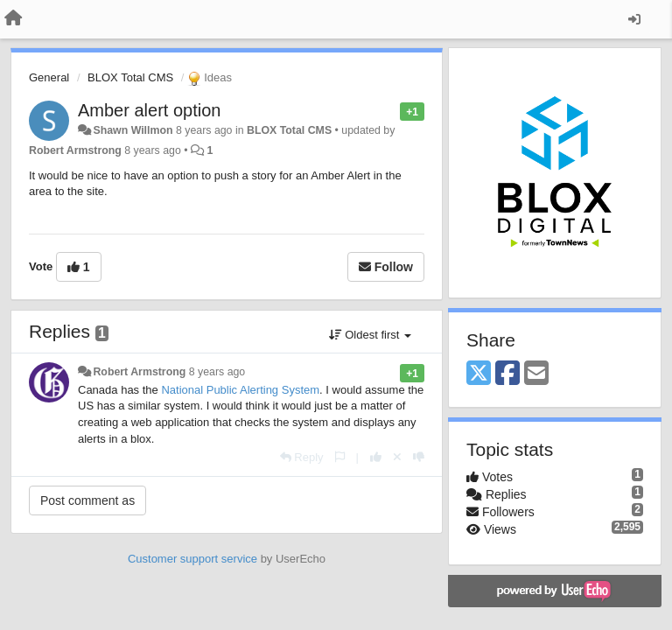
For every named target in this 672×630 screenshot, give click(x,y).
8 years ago (217, 372)
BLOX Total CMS (130, 77)
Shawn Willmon (133, 130)
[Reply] (302, 457)
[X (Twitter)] (479, 374)
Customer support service (192, 559)
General (49, 77)
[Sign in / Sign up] (634, 19)
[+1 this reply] (376, 457)
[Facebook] (507, 374)
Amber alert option (149, 110)
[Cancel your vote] (397, 457)
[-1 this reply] (419, 457)
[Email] (536, 374)
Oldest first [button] (370, 335)
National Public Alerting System (240, 390)
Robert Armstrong (75, 150)
